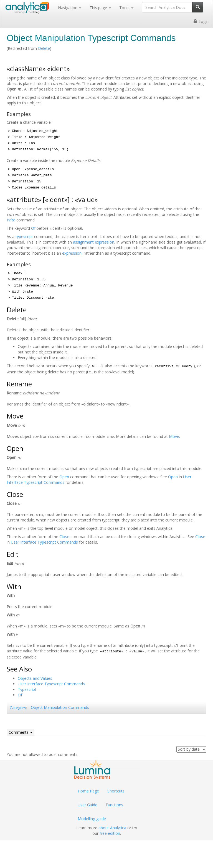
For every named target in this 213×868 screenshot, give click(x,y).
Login (201, 21)
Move (174, 436)
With (11, 220)
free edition (110, 833)
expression (72, 253)
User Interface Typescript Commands (44, 542)
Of (33, 228)
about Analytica (112, 828)
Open (64, 477)
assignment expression (94, 242)
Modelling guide (92, 819)
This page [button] (100, 8)
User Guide (88, 805)
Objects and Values (35, 678)
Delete (44, 48)
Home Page (88, 791)
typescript (24, 237)
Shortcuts (116, 791)
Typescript (27, 689)
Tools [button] (126, 8)
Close (64, 537)
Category (18, 708)
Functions (114, 805)
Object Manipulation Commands (60, 707)
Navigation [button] (70, 8)
